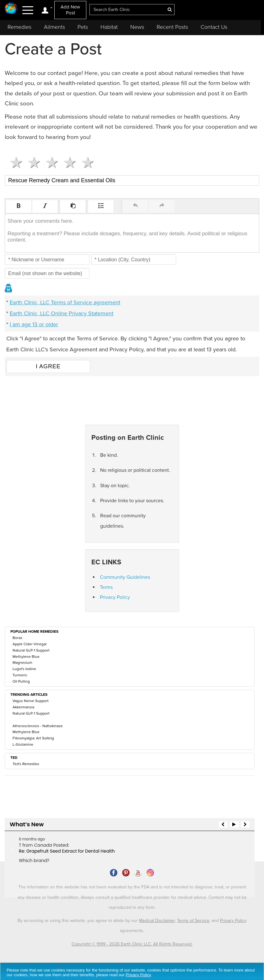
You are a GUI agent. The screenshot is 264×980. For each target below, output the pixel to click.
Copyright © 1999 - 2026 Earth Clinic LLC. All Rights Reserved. (132, 944)
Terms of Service (193, 921)
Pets (83, 27)
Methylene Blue (26, 657)
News (137, 27)
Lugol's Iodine (24, 669)
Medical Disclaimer (157, 921)
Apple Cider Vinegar (30, 644)
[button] (19, 206)
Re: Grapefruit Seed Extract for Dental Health (67, 851)
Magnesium (22, 663)
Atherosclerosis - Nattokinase (38, 726)
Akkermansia (23, 707)
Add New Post (70, 10)
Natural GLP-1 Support (31, 650)
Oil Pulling (21, 681)
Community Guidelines (125, 577)
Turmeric (20, 675)
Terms (106, 587)
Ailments (54, 27)
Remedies (19, 27)
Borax (17, 638)
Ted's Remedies (26, 764)
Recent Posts (172, 27)
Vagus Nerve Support (31, 701)
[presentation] (19, 206)
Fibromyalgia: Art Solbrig (33, 738)
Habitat (109, 27)
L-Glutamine (23, 744)
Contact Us (214, 27)
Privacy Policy (115, 597)
